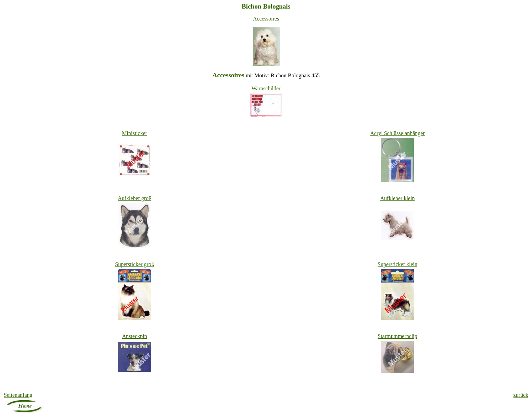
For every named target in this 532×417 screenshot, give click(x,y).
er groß (134, 264)
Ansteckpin (135, 336)
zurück (521, 395)
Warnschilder (266, 88)
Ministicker (135, 133)
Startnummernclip (397, 336)
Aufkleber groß (135, 198)
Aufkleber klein (398, 198)
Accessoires (266, 19)
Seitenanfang (18, 395)
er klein (397, 264)
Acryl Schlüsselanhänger (397, 133)
